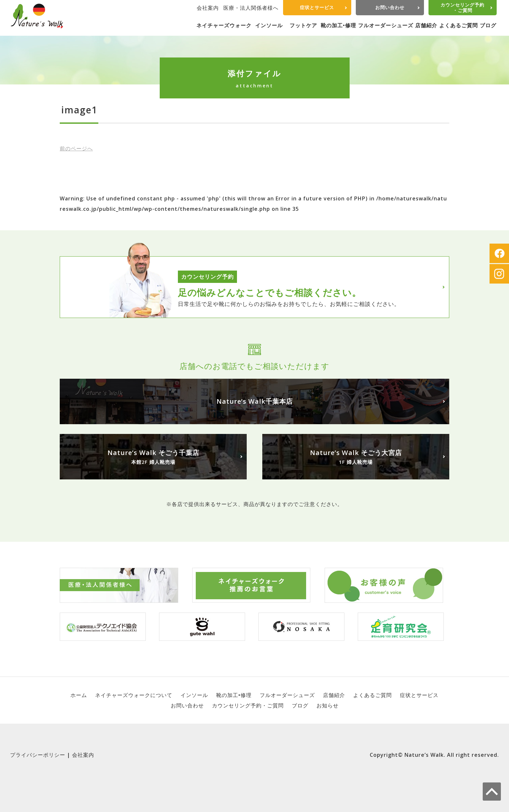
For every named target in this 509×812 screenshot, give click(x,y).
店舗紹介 (426, 25)
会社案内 (208, 8)
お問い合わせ (390, 7)
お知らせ (328, 705)
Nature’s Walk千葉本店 (255, 401)
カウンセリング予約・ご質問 (462, 7)
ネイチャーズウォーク (224, 25)
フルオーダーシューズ (386, 25)
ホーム (79, 695)
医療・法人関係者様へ (251, 8)
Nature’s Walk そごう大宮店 (356, 457)
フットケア (303, 25)
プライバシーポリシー (38, 755)
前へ (76, 148)
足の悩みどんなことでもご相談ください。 (270, 292)
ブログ (488, 25)
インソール (269, 25)
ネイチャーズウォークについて (134, 695)
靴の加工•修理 (338, 25)
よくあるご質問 (459, 25)
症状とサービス (317, 7)
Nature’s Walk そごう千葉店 (153, 457)
